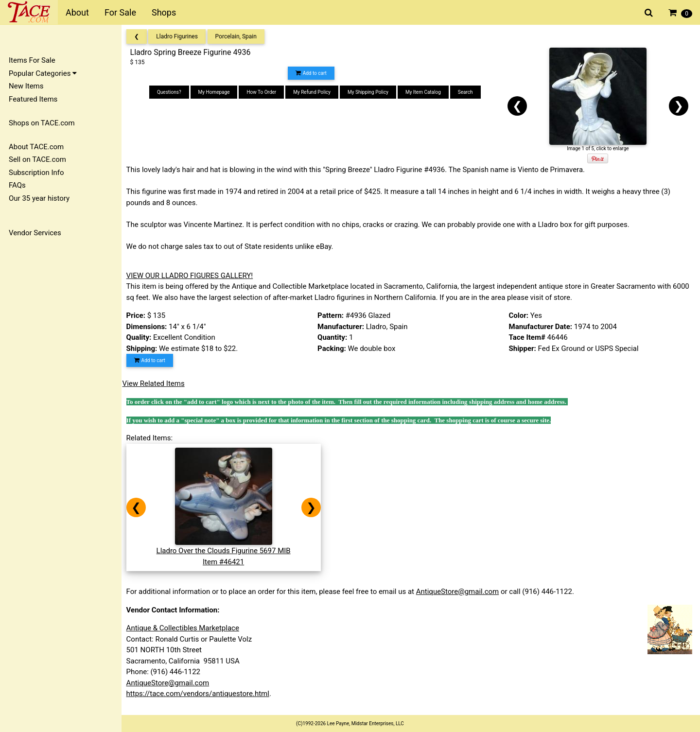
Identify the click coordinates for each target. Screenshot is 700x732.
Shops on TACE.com (42, 123)
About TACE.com (36, 147)
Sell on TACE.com (37, 159)
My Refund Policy (314, 92)
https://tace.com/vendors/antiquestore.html (201, 694)
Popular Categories (43, 73)
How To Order (264, 92)
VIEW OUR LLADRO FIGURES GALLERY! (193, 276)
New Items (26, 86)
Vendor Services (35, 233)
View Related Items (157, 383)
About (77, 12)
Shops (164, 12)
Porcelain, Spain (239, 36)
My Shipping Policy (370, 92)
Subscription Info (36, 173)
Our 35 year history (39, 198)
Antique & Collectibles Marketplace (186, 628)
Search (467, 92)
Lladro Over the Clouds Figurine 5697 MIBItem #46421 (227, 551)
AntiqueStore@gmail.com (461, 592)
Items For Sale (32, 60)
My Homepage (216, 92)
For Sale (120, 12)
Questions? (171, 92)
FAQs (17, 185)
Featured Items (33, 99)
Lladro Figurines (180, 36)
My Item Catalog (425, 92)
